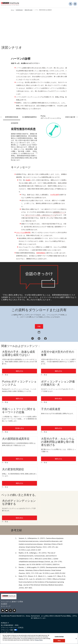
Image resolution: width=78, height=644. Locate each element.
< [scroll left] (1, 117)
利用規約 (5, 623)
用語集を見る (19, 428)
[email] (39, 332)
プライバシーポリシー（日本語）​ (13, 627)
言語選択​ (4, 604)
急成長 (28, 180)
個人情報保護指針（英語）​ (10, 625)
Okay (59, 641)
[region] (39, 638)
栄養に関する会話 (29, 10)
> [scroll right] (77, 117)
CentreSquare (19, 10)
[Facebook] (45, 338)
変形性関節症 (41, 253)
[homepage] (10, 4)
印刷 (39, 326)
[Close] (76, 638)
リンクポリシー (7, 632)
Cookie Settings (59, 637)
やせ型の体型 (55, 195)
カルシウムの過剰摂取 (23, 232)
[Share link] (33, 338)
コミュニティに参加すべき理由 (12, 602)
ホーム (12, 10)
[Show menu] (75, 4)
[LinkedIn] (39, 338)
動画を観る (58, 399)
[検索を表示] (71, 4)
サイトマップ (6, 606)
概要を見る (19, 371)
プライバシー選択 (9, 630)
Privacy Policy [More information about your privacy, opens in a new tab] (39, 640)
